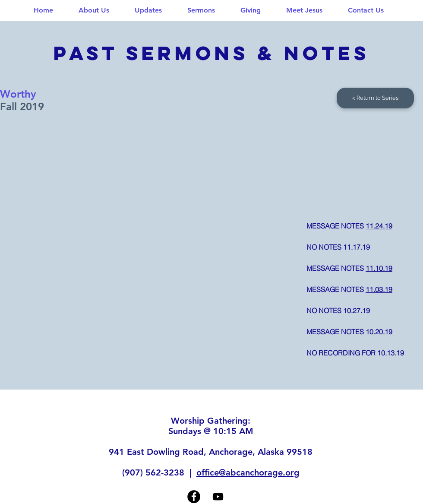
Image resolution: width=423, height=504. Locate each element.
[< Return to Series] (375, 98)
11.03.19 (379, 289)
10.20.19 (379, 332)
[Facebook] (194, 497)
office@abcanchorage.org (248, 472)
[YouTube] (218, 497)
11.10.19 (379, 268)
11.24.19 (379, 226)
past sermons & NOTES (211, 53)
